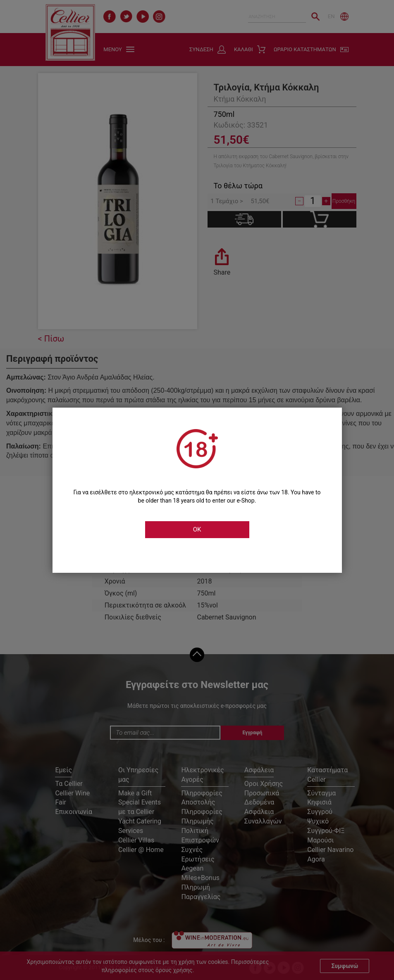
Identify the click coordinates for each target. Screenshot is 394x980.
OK (197, 529)
